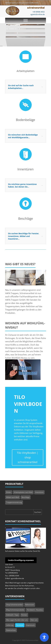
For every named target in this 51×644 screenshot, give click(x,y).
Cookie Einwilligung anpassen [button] (21, 560)
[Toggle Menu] (26, 20)
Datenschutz (11, 630)
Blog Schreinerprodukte (15, 610)
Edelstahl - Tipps (12, 615)
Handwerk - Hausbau (35, 610)
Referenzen (30, 605)
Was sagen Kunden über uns (17, 620)
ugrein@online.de (37, 14)
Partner (24, 615)
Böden (9, 492)
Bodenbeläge (26, 120)
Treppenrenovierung (14, 502)
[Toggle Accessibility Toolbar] (44, 637)
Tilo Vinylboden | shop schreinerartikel (28, 457)
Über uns (34, 620)
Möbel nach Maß (13, 497)
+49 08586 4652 (38, 12)
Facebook (20, 625)
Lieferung (10, 625)
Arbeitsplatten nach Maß (23, 492)
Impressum (30, 625)
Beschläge (26, 218)
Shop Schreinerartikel (14, 605)
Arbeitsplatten (26, 71)
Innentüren (26, 169)
